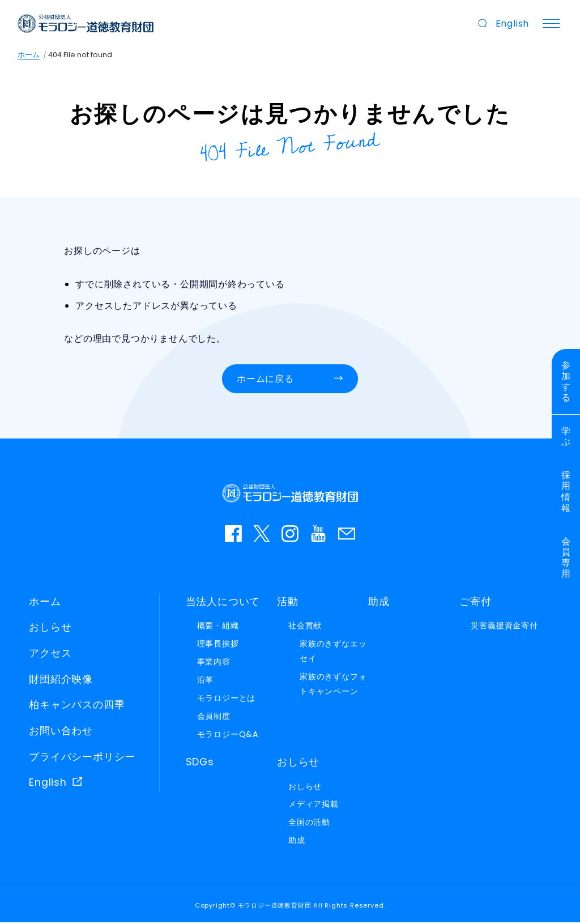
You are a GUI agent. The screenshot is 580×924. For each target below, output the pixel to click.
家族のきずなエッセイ (333, 653)
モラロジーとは (227, 699)
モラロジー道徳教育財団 (86, 24)
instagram (290, 535)
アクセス (50, 654)
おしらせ (50, 629)
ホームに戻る (265, 380)
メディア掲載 (314, 806)
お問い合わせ (347, 535)
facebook (233, 535)
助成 (379, 603)
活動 (288, 603)
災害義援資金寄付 (504, 627)
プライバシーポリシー (82, 758)
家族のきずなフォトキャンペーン (333, 685)
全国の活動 (309, 824)
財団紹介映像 (61, 680)
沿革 (206, 682)
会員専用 (566, 560)
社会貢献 (305, 627)
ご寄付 (475, 603)
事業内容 (214, 663)
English (512, 24)
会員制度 (214, 717)
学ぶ (566, 437)
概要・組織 (218, 627)
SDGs (200, 763)
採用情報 (566, 494)
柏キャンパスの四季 (77, 706)
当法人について (223, 603)
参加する (566, 382)
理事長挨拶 (218, 645)
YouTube (318, 535)
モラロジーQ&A (228, 735)
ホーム (29, 55)
